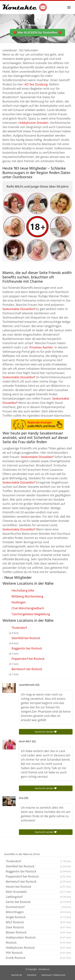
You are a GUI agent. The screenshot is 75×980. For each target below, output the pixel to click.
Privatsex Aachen (41, 347)
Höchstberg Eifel (23, 590)
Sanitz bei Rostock (38, 902)
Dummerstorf (38, 907)
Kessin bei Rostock (38, 887)
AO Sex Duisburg (36, 84)
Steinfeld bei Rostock (26, 638)
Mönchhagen (38, 912)
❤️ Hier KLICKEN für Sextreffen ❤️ (37, 33)
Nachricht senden (46, 732)
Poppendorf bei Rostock (28, 659)
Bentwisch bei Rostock (27, 669)
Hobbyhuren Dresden (34, 123)
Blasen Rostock (38, 932)
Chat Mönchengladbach (28, 608)
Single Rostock (38, 917)
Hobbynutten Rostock (38, 937)
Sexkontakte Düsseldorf (19, 309)
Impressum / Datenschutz (53, 975)
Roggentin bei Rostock (27, 648)
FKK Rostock (38, 953)
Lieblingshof (38, 897)
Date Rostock (38, 927)
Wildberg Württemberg (27, 596)
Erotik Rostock (38, 958)
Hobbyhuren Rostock (38, 948)
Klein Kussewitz (38, 892)
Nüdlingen (19, 602)
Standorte (32, 975)
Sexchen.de (17, 975)
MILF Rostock (38, 922)
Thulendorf (19, 628)
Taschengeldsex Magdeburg (31, 614)
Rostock (38, 942)
